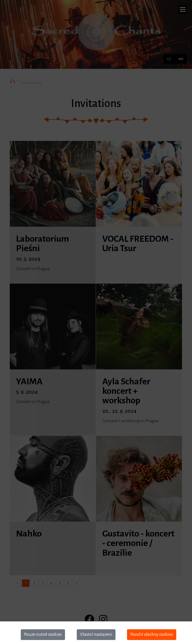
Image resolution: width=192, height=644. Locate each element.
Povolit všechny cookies (152, 634)
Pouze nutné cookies (43, 634)
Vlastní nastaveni (96, 634)
